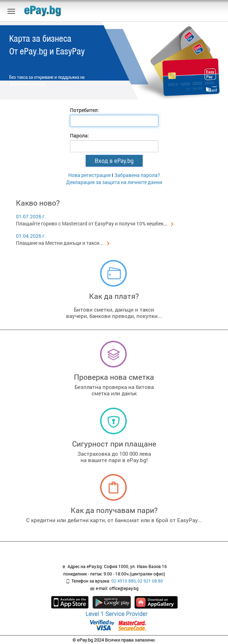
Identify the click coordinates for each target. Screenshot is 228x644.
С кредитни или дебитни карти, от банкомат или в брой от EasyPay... (114, 520)
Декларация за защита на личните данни (114, 182)
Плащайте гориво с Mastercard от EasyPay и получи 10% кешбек (90, 223)
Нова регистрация (89, 175)
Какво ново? (38, 203)
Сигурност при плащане (114, 444)
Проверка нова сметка (114, 377)
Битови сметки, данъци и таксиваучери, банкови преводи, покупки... (114, 313)
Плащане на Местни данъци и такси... (63, 243)
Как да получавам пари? (114, 510)
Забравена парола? (137, 175)
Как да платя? (114, 296)
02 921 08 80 (150, 581)
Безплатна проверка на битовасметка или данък (114, 390)
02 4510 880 (124, 581)
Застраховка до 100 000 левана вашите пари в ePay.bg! (114, 457)
